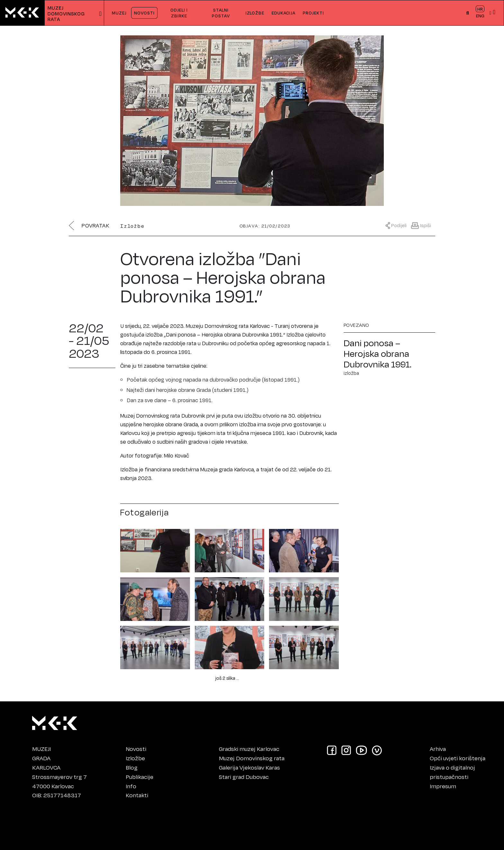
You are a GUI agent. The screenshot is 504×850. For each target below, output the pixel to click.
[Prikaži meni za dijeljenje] (398, 225)
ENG (480, 16)
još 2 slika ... (227, 678)
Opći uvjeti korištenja (458, 758)
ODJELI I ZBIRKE (179, 13)
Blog (132, 767)
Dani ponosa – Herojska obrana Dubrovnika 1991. (378, 353)
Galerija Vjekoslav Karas (249, 767)
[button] (468, 13)
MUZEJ (119, 13)
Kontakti (137, 795)
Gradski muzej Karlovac (249, 749)
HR (480, 9)
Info (131, 786)
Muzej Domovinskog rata (252, 758)
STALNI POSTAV (221, 13)
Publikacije (139, 777)
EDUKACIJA (283, 13)
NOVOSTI (144, 13)
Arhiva (438, 749)
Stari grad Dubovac (244, 777)
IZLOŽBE (255, 13)
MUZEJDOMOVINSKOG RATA (67, 14)
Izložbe (135, 758)
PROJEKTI (313, 13)
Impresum (443, 786)
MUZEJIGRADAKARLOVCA (46, 758)
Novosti (136, 749)
